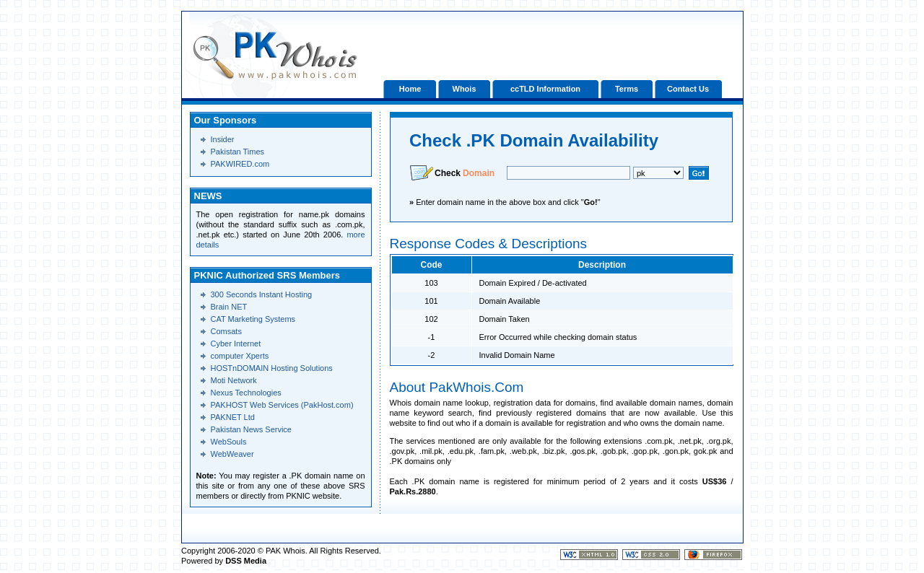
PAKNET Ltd (233, 417)
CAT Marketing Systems (253, 319)
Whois (465, 89)
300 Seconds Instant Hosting (262, 294)
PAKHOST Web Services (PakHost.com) (282, 405)
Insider (223, 139)
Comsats (226, 331)
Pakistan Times (238, 152)
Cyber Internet (236, 344)
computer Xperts (240, 356)
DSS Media (246, 561)
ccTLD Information (545, 89)
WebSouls (229, 442)
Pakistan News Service (252, 429)
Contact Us (688, 89)
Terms (627, 89)
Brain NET (229, 307)
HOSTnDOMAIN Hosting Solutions (272, 368)
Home (410, 89)
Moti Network (234, 380)
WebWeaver (232, 454)
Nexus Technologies (246, 393)
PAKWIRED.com (240, 164)
